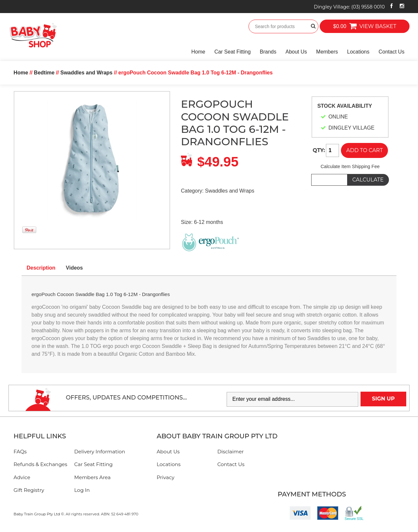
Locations (358, 52)
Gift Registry (29, 490)
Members (327, 52)
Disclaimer (230, 452)
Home (198, 52)
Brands (268, 52)
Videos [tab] (74, 268)
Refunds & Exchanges (40, 464)
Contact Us (391, 52)
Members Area (92, 477)
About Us (296, 52)
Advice (22, 477)
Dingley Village (349, 7)
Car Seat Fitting (232, 52)
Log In (82, 490)
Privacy (166, 477)
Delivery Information (100, 452)
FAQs (20, 452)
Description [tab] (41, 268)
